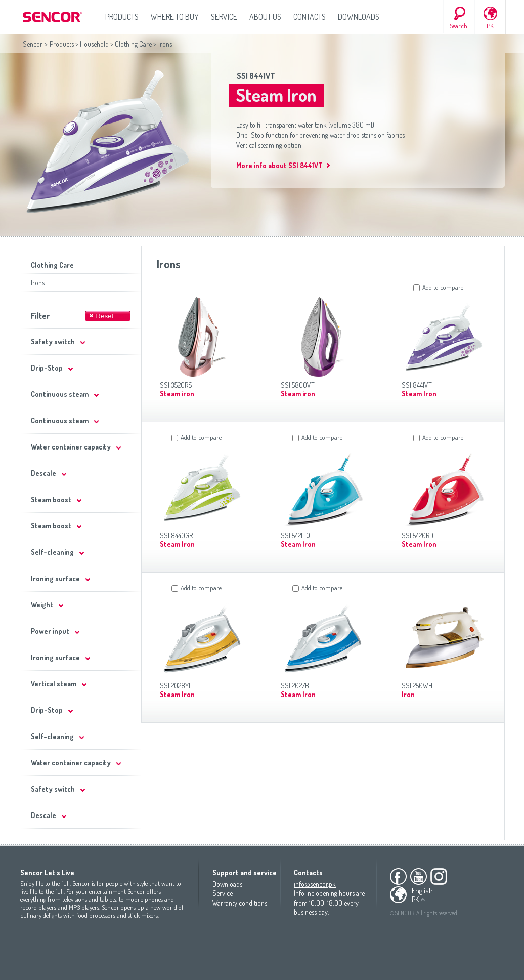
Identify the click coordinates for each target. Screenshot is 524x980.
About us (265, 17)
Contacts (310, 17)
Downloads (359, 17)
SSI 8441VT (256, 76)
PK (490, 26)
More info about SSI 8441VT (279, 165)
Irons (38, 283)
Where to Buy (175, 17)
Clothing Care (133, 44)
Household (94, 44)
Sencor (33, 44)
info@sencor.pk (315, 884)
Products (122, 17)
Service (224, 17)
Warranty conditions (240, 903)
